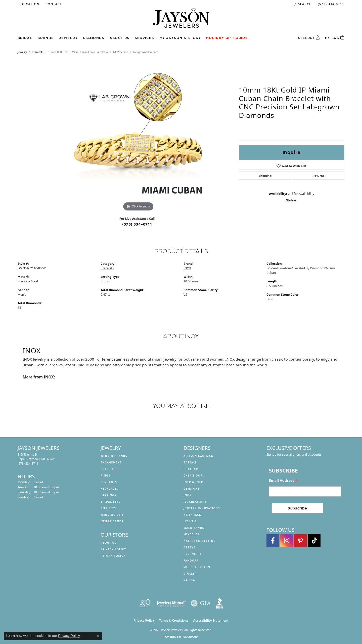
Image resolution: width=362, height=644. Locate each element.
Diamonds (94, 37)
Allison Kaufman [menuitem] (198, 456)
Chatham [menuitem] (191, 469)
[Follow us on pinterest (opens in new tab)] (300, 541)
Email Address (283, 481)
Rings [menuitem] (105, 476)
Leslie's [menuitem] (190, 521)
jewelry (22, 52)
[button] (29, 4)
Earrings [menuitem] (108, 495)
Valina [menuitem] (189, 580)
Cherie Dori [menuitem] (194, 476)
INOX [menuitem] (188, 495)
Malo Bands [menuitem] (194, 528)
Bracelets (38, 52)
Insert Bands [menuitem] (112, 521)
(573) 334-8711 (137, 224)
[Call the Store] (28, 464)
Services (145, 37)
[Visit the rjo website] (145, 603)
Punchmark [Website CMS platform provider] (190, 637)
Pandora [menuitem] (191, 561)
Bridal (25, 37)
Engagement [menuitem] (111, 462)
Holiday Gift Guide (227, 37)
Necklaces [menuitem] (109, 489)
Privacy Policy (113, 549)
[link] (53, 4)
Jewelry (68, 37)
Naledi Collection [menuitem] (200, 541)
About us (120, 37)
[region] (138, 137)
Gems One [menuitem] (192, 489)
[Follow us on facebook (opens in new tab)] (273, 541)
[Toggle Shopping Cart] (335, 38)
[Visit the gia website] (201, 603)
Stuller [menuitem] (190, 574)
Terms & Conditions (174, 620)
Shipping (265, 176)
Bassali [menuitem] (190, 462)
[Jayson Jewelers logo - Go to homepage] (181, 21)
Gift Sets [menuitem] (108, 508)
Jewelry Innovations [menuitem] (202, 508)
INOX (187, 268)
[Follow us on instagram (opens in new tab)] (287, 541)
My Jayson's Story (180, 37)
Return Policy (113, 556)
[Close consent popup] (98, 636)
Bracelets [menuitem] (109, 469)
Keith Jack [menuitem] (192, 515)
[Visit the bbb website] (219, 603)
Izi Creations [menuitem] (195, 502)
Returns (319, 176)
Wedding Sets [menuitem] (112, 515)
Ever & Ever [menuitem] (193, 482)
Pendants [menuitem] (109, 482)
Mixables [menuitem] (191, 534)
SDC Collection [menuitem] (197, 567)
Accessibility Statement (211, 620)
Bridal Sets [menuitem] (110, 502)
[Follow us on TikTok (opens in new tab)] (314, 541)
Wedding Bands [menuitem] (114, 456)
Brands (46, 37)
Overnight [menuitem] (193, 554)
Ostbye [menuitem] (189, 547)
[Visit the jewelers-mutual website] (171, 603)
